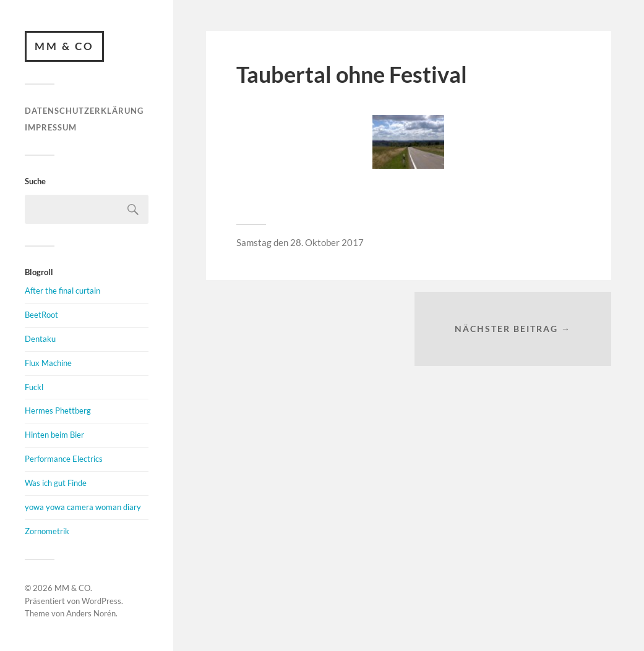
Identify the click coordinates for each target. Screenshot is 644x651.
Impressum (51, 127)
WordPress (101, 601)
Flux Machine (48, 363)
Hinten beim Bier (54, 435)
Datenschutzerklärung (84, 111)
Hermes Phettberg (58, 411)
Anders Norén (91, 613)
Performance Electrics (64, 459)
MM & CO (64, 46)
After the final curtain (62, 291)
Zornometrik (47, 531)
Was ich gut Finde (56, 483)
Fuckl (34, 387)
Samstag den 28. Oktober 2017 (300, 242)
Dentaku (40, 339)
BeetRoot (41, 315)
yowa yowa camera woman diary (83, 507)
